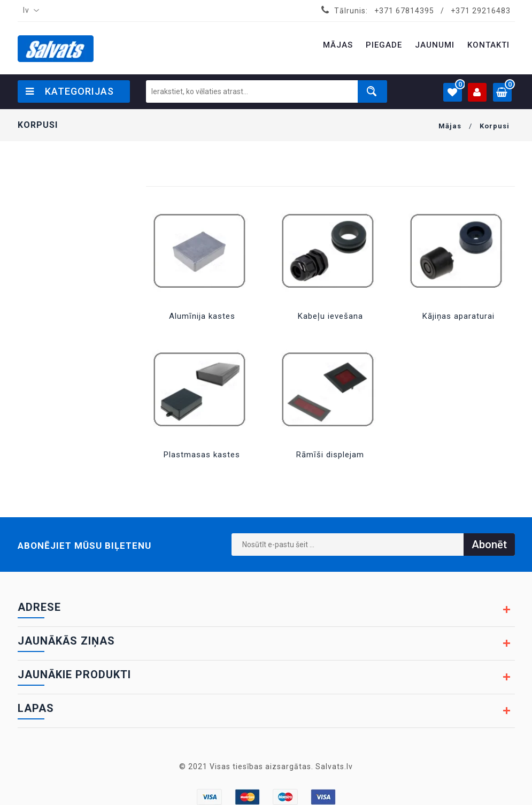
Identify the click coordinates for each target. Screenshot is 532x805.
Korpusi (495, 126)
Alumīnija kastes (202, 316)
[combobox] (29, 11)
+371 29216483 (481, 11)
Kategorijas (70, 91)
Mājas (450, 126)
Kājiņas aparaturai (458, 316)
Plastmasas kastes (202, 455)
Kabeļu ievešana (330, 316)
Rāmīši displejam (330, 455)
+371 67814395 (404, 11)
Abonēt (489, 545)
